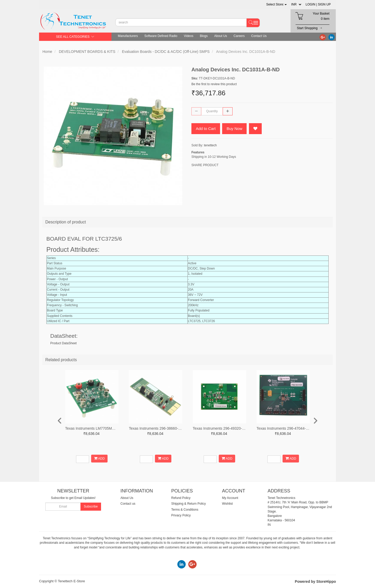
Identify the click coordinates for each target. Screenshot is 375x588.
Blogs (204, 36)
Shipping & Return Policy (189, 504)
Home (47, 52)
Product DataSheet (63, 343)
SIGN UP (324, 4)
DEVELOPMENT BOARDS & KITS (87, 52)
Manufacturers (128, 36)
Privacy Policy (181, 515)
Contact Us (259, 36)
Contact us (128, 504)
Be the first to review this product (214, 84)
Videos (189, 36)
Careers (239, 36)
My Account (230, 498)
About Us (220, 36)
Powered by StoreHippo (315, 581)
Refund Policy (181, 498)
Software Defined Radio (161, 36)
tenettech (210, 145)
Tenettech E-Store (71, 581)
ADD (99, 458)
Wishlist (227, 504)
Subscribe (91, 506)
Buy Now (234, 129)
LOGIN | (311, 4)
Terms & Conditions (185, 510)
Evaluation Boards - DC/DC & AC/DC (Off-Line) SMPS (166, 52)
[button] (276, 4)
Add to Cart (206, 129)
